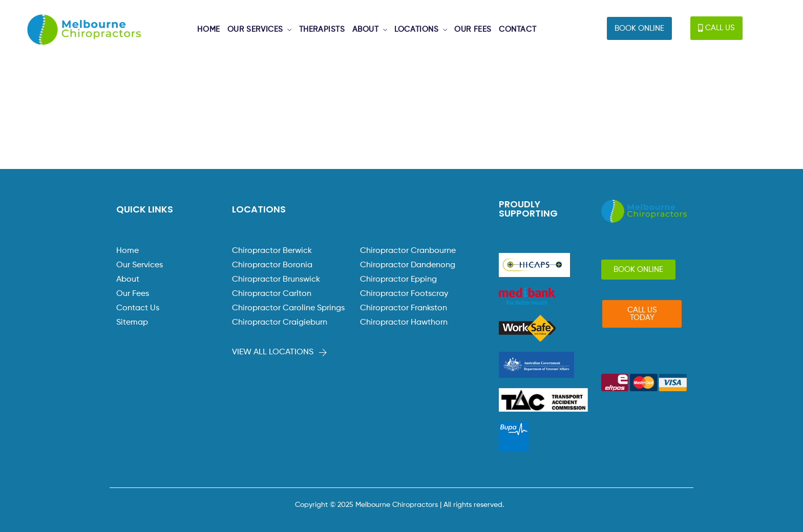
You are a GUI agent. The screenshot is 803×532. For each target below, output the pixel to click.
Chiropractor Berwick (272, 251)
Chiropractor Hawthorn (404, 323)
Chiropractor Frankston (404, 308)
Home (128, 251)
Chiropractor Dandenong (408, 265)
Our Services (140, 265)
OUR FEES (473, 29)
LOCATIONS (416, 29)
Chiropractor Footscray (404, 294)
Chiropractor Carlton (272, 294)
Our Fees (133, 294)
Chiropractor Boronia (272, 265)
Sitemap (132, 323)
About (128, 280)
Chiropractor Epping (398, 280)
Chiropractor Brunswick (276, 280)
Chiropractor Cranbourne (408, 251)
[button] (639, 28)
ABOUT (366, 29)
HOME (208, 29)
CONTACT (517, 29)
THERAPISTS (322, 29)
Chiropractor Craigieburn (280, 323)
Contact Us (138, 308)
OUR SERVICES (255, 29)
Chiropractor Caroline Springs (288, 308)
